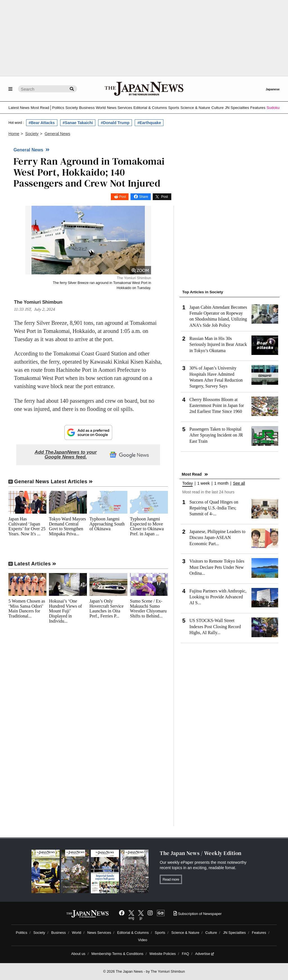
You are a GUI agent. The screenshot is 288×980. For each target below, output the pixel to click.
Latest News (19, 108)
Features (258, 108)
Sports (174, 108)
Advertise (205, 954)
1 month (221, 483)
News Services (120, 108)
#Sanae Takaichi (78, 123)
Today (187, 483)
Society (72, 108)
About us (78, 954)
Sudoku (273, 108)
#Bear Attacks (42, 123)
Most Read (40, 108)
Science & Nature (195, 108)
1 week (203, 483)
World (101, 108)
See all (239, 483)
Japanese (273, 89)
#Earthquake (149, 123)
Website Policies (163, 954)
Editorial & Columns (150, 108)
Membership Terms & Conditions (117, 954)
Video (143, 940)
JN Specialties (237, 108)
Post (123, 197)
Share (143, 197)
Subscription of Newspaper (198, 914)
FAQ (186, 954)
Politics (58, 108)
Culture (217, 108)
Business (87, 108)
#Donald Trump (115, 123)
